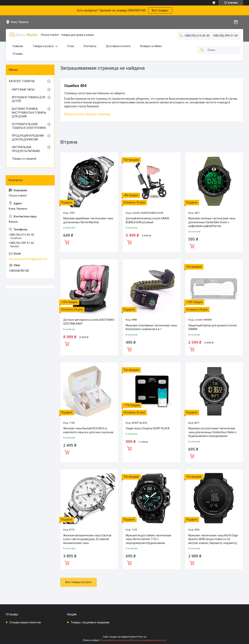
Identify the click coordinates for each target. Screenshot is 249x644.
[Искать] (202, 50)
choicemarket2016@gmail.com (28, 259)
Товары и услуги (43, 46)
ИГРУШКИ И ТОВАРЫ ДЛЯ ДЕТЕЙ (28, 99)
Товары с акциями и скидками (90, 622)
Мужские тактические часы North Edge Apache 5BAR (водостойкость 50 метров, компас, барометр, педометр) (213, 539)
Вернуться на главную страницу (87, 114)
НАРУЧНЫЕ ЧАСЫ (23, 90)
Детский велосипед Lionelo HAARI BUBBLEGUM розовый (147, 220)
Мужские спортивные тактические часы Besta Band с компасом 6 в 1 (151, 327)
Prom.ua (142, 637)
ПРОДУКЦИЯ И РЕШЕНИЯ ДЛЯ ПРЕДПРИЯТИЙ (28, 138)
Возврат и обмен (151, 46)
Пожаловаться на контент (115, 640)
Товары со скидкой (24, 159)
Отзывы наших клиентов (25, 622)
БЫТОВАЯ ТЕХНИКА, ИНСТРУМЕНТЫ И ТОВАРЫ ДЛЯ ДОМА (29, 113)
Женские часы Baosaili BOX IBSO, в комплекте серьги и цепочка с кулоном (88, 430)
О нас (71, 46)
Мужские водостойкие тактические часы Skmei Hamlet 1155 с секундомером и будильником (149, 539)
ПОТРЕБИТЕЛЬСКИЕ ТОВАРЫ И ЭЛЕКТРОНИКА (29, 126)
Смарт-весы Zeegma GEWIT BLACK (148, 428)
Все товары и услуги (78, 582)
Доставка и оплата (118, 46)
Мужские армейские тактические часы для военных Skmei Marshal (88, 220)
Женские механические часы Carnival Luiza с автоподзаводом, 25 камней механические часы (87, 539)
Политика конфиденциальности (149, 640)
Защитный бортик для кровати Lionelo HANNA (213, 327)
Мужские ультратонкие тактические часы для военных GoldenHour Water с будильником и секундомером (213, 432)
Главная (18, 46)
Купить (67, 242)
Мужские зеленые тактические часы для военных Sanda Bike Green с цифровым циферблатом (212, 222)
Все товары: (160, 10)
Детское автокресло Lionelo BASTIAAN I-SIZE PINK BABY (89, 322)
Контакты (90, 46)
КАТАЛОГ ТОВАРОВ (22, 81)
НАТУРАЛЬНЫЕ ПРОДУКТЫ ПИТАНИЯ (26, 149)
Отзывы (18, 54)
